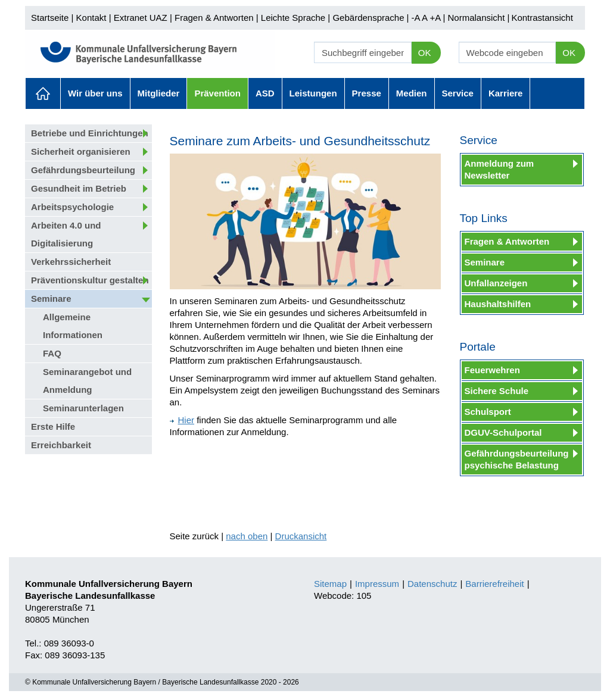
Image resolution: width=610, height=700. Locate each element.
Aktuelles (43, 93)
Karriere (506, 93)
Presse (367, 93)
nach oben (247, 536)
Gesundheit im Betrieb (79, 188)
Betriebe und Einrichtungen (90, 133)
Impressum (377, 584)
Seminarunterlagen (83, 408)
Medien (412, 93)
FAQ (52, 353)
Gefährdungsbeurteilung (83, 170)
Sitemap (330, 584)
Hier (182, 420)
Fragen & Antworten (214, 18)
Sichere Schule (497, 391)
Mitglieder (159, 93)
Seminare (51, 299)
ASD (265, 93)
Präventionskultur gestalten (90, 280)
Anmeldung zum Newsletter (499, 169)
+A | (436, 18)
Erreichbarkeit (61, 445)
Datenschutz (432, 584)
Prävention (217, 93)
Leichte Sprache (293, 18)
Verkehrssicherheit (71, 262)
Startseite (50, 18)
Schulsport (488, 412)
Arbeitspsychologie (72, 207)
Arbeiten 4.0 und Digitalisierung (66, 234)
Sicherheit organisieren (81, 151)
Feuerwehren (492, 370)
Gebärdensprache (368, 18)
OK (425, 53)
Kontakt (91, 18)
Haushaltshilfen (498, 304)
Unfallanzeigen (496, 283)
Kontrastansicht (542, 18)
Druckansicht (301, 536)
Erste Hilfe (53, 426)
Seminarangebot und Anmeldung (87, 381)
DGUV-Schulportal (503, 432)
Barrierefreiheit (494, 584)
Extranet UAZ (141, 18)
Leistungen (313, 93)
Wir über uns (95, 93)
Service (458, 93)
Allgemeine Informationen (73, 326)
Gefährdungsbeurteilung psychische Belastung (517, 459)
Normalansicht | (478, 18)
